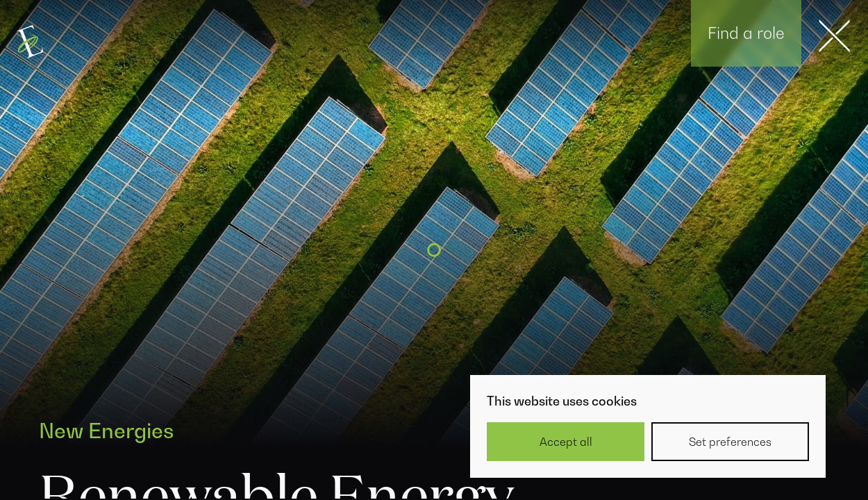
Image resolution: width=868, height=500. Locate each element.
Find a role (746, 33)
